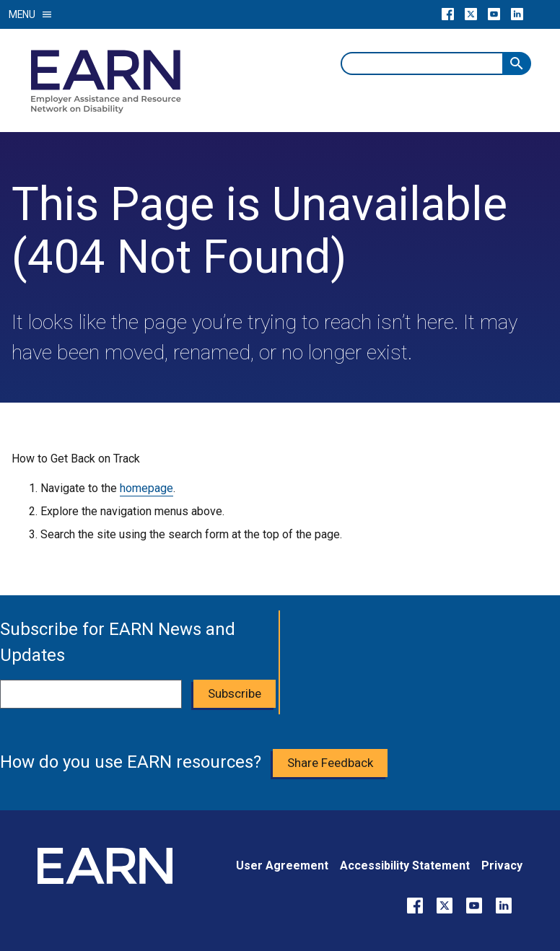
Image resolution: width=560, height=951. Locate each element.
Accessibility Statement (405, 865)
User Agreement (282, 865)
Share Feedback (330, 763)
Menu (31, 14)
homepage (146, 488)
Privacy (502, 865)
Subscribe (235, 693)
